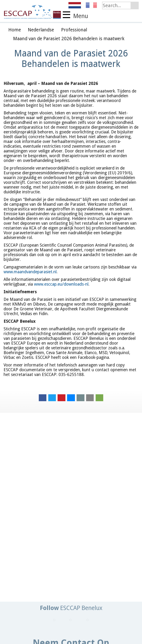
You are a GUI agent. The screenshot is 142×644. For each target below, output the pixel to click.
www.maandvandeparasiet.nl (30, 272)
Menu (76, 15)
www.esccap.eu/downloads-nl (61, 284)
